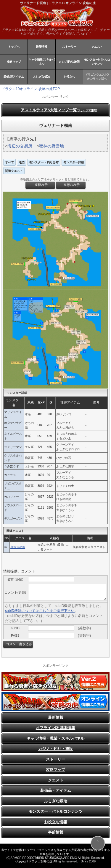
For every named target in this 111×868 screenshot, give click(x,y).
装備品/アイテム (14, 77)
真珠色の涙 (18, 547)
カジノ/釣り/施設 (69, 62)
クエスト (97, 47)
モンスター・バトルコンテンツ (56, 811)
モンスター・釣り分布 (44, 162)
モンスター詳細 (74, 162)
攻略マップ (14, 62)
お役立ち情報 (56, 822)
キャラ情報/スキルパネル (41, 62)
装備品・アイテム (56, 790)
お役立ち (69, 77)
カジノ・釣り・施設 (55, 749)
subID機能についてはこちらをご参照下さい (40, 611)
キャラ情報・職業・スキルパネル (55, 738)
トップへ (14, 47)
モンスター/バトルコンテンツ (97, 62)
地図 (22, 162)
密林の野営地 (52, 146)
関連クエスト (14, 171)
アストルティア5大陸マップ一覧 (59, 110)
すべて (9, 162)
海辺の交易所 (20, 146)
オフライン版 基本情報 (56, 728)
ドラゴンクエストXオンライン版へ (97, 77)
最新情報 (41, 47)
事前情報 (56, 832)
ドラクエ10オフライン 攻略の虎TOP (31, 89)
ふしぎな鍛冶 (42, 77)
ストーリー (69, 47)
